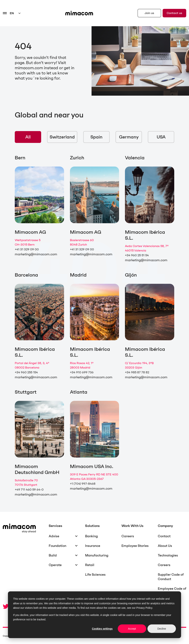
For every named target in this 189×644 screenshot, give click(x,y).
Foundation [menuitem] (57, 546)
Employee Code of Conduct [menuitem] (172, 591)
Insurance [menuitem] (93, 546)
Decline (162, 629)
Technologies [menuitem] (168, 555)
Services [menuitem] (55, 526)
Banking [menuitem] (91, 536)
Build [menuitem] (53, 555)
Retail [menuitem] (90, 565)
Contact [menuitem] (164, 536)
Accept (132, 629)
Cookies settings (102, 629)
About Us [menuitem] (165, 546)
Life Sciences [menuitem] (95, 575)
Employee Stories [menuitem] (135, 546)
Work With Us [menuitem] (132, 526)
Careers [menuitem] (128, 536)
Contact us (174, 13)
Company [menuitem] (165, 526)
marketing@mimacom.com (36, 254)
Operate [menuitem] (55, 565)
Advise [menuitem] (54, 536)
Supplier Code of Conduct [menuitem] (171, 577)
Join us (149, 13)
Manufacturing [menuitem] (97, 555)
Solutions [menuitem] (92, 526)
